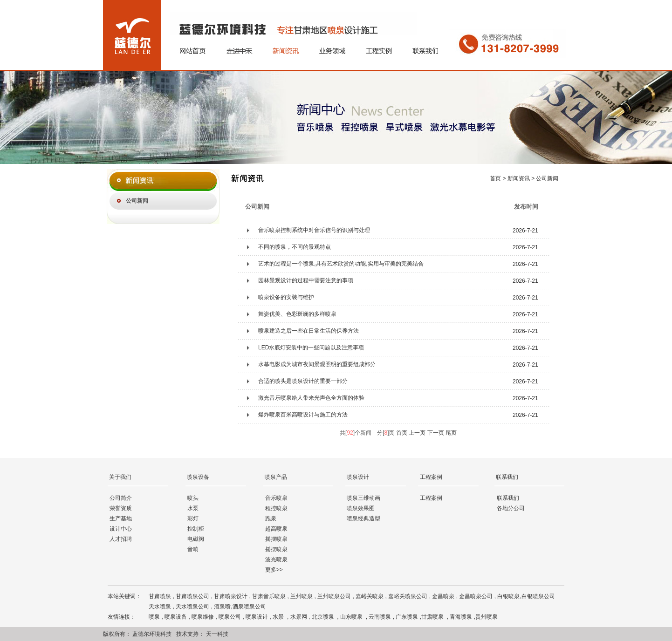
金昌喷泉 (443, 596)
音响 (193, 549)
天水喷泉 (160, 607)
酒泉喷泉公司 (249, 607)
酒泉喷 (222, 607)
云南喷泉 (380, 617)
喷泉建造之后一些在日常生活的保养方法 (309, 331)
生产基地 (121, 518)
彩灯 (193, 518)
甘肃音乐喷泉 (269, 596)
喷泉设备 (176, 617)
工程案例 (431, 498)
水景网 (299, 617)
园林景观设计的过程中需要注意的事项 (306, 280)
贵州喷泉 (487, 617)
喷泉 (154, 617)
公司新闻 (137, 201)
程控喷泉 (276, 508)
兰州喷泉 (302, 596)
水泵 (193, 508)
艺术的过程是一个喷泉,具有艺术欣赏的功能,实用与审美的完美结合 (341, 264)
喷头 (193, 498)
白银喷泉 (508, 596)
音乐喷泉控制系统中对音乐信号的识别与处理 (314, 230)
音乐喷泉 (276, 498)
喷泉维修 (203, 617)
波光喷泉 (276, 559)
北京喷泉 (324, 617)
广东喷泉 (408, 617)
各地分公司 (511, 508)
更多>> (274, 570)
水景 (279, 617)
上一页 (417, 433)
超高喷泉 (276, 529)
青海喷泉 (462, 617)
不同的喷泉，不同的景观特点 (295, 247)
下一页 (436, 433)
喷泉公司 (230, 617)
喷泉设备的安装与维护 (286, 297)
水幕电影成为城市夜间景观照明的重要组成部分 (317, 364)
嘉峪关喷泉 (370, 596)
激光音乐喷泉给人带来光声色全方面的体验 (311, 398)
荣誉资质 (121, 508)
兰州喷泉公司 (334, 596)
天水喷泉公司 (192, 607)
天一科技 (217, 634)
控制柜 (196, 529)
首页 (402, 433)
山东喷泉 (352, 617)
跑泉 (271, 518)
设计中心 (121, 529)
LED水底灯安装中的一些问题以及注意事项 (311, 348)
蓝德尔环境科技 (152, 634)
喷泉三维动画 (363, 498)
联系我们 (508, 498)
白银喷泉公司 (538, 596)
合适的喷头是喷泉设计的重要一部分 (303, 381)
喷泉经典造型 (363, 518)
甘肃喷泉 (160, 596)
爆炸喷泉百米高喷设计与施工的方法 (303, 415)
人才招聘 (121, 539)
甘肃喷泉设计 (231, 596)
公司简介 (121, 498)
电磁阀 (196, 539)
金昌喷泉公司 (476, 596)
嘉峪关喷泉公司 (408, 596)
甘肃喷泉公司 (192, 596)
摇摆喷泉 (276, 539)
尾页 (451, 433)
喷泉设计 (257, 617)
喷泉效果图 (361, 508)
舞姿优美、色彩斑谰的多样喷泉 (297, 314)
